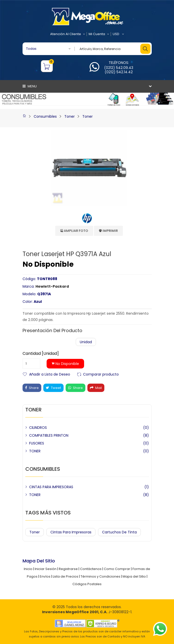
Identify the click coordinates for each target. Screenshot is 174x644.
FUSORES (37, 443)
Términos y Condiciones (100, 576)
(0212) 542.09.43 (119, 68)
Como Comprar (117, 569)
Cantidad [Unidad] (41, 354)
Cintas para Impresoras (71, 532)
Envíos (45, 576)
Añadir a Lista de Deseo (50, 374)
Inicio (28, 569)
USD (118, 34)
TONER (35, 451)
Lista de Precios (65, 576)
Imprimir (108, 231)
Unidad (86, 342)
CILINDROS (38, 428)
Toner (70, 116)
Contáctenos (91, 569)
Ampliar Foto (74, 231)
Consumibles (45, 116)
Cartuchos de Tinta (119, 532)
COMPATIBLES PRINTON (49, 435)
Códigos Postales (87, 584)
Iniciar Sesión (46, 569)
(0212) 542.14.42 (119, 72)
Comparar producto (101, 374)
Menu (30, 86)
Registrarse (68, 569)
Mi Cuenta (99, 34)
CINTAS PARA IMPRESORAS (51, 487)
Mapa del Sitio (134, 576)
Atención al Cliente (68, 34)
